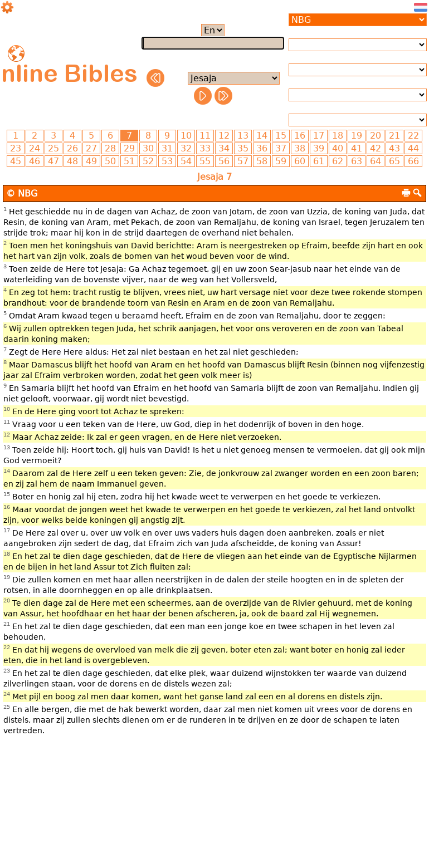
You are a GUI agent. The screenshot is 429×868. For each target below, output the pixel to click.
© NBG (22, 193)
